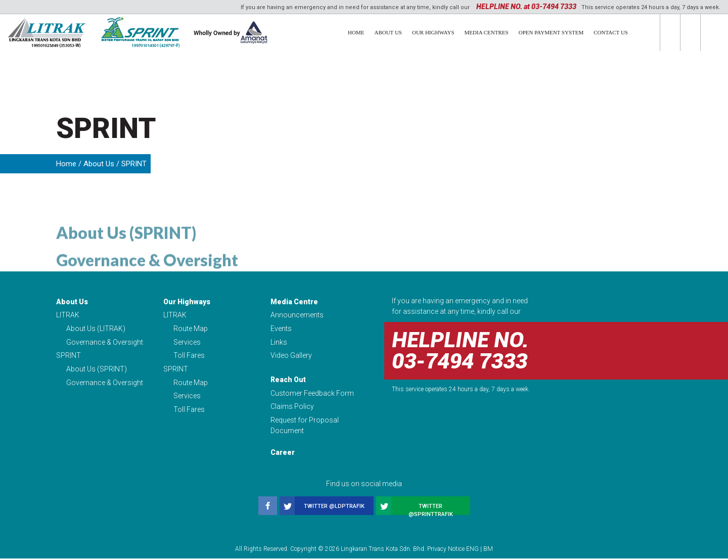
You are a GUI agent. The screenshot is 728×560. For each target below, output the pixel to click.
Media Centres (487, 32)
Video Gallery (291, 356)
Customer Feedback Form (312, 394)
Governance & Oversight (147, 282)
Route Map (191, 329)
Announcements (297, 315)
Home (356, 32)
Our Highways (433, 32)
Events (281, 329)
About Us (388, 32)
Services (187, 343)
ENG (472, 550)
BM (488, 550)
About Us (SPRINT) (126, 254)
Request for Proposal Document (305, 427)
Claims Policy (292, 408)
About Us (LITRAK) (96, 329)
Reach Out (288, 381)
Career (283, 454)
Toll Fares (189, 356)
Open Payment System (551, 32)
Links (279, 343)
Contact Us (611, 32)
